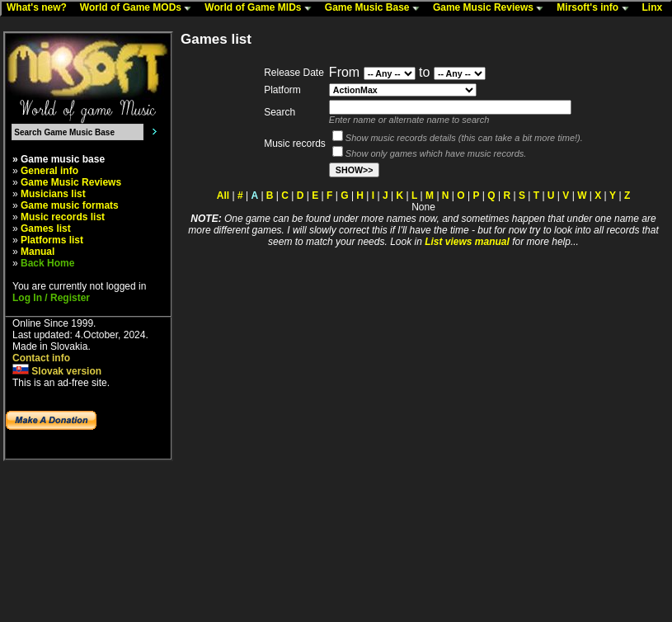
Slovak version (57, 371)
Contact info (41, 358)
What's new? (40, 8)
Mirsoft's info (596, 8)
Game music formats (70, 205)
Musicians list (53, 194)
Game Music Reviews (492, 8)
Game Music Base (376, 8)
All (223, 196)
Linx (656, 8)
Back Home (47, 263)
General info (49, 171)
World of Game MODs (139, 8)
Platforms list (52, 240)
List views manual (467, 242)
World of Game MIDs (261, 8)
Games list (46, 229)
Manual (38, 252)
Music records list (63, 217)
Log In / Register (51, 298)
